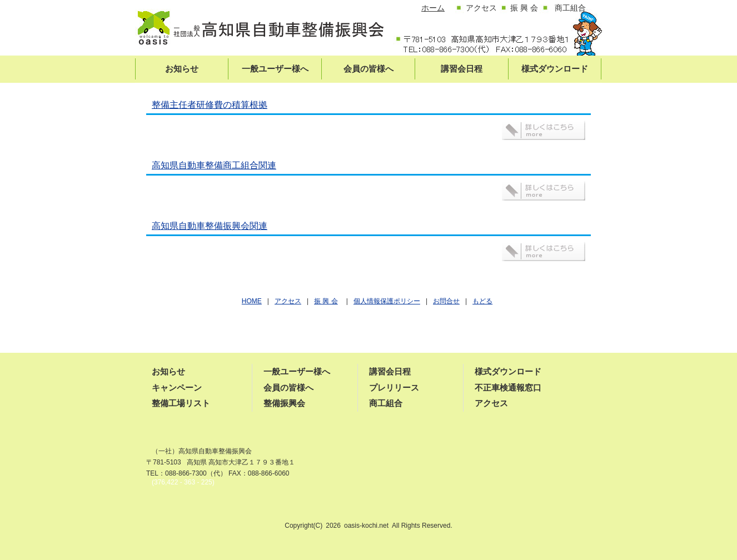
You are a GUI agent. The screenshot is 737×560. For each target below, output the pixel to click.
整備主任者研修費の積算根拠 (210, 105)
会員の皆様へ (288, 387)
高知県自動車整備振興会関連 (210, 226)
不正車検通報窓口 (508, 387)
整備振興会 (284, 403)
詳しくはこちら (544, 130)
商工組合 (386, 403)
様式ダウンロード (508, 371)
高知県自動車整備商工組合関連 (214, 165)
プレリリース (394, 387)
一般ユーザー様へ (297, 371)
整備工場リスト (181, 403)
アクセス (491, 403)
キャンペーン (177, 387)
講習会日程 (390, 371)
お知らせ (168, 371)
